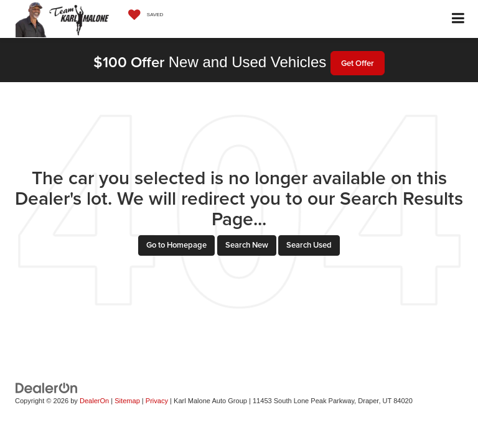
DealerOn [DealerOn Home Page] (94, 401)
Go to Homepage (176, 245)
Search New (247, 245)
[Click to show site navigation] (458, 19)
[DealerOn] (47, 387)
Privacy (157, 401)
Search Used (309, 245)
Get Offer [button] (358, 63)
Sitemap (127, 401)
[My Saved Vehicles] (143, 15)
